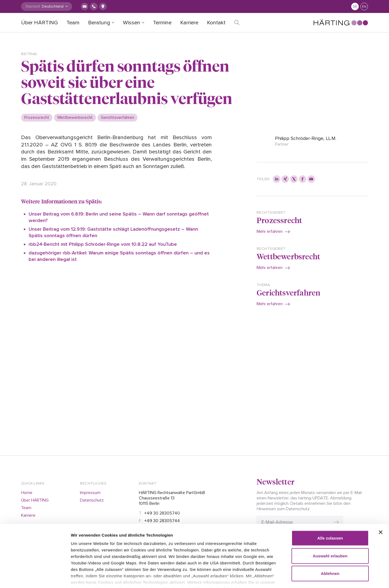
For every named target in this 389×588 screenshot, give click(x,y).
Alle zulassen (330, 505)
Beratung (99, 23)
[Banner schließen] (381, 500)
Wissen (132, 23)
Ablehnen (330, 541)
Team (73, 23)
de (355, 7)
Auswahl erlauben (330, 523)
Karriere (189, 23)
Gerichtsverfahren (288, 292)
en (364, 7)
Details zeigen (311, 577)
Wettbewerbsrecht (288, 256)
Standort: (33, 6)
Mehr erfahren (270, 231)
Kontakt (216, 23)
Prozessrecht (279, 220)
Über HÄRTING (39, 23)
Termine (162, 23)
